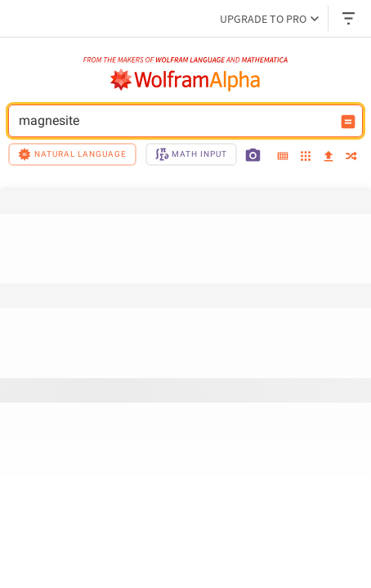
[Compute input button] (348, 122)
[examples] (306, 157)
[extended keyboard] (283, 157)
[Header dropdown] (350, 18)
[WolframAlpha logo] (185, 80)
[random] (351, 157)
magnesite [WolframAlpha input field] (175, 121)
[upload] (329, 157)
